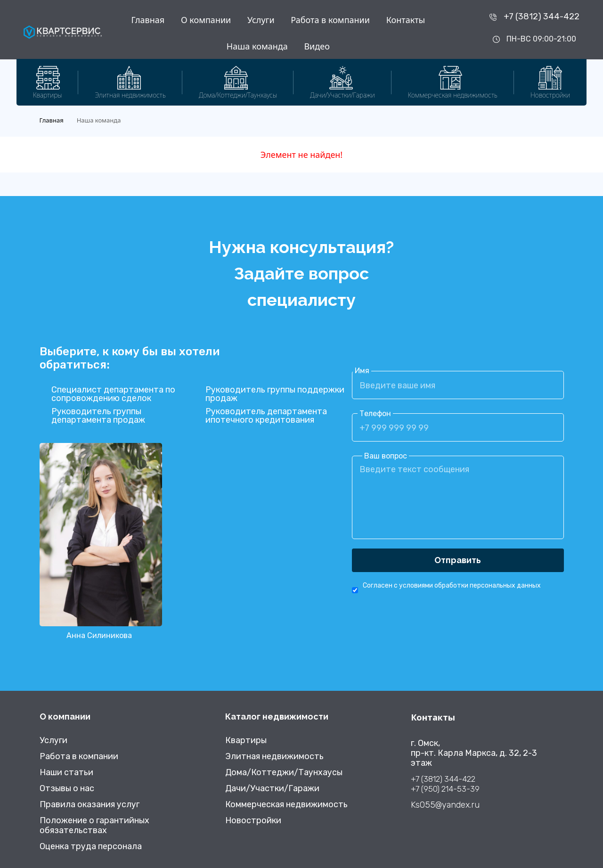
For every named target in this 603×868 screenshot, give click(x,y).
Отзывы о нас (67, 789)
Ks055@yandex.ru (445, 805)
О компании (206, 20)
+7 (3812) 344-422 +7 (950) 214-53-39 (445, 784)
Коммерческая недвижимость (286, 805)
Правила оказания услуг (90, 805)
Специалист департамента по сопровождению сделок (113, 394)
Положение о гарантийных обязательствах (94, 826)
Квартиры (246, 741)
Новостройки (253, 821)
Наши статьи (66, 773)
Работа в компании (330, 20)
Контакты (406, 20)
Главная (148, 20)
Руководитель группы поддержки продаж (275, 394)
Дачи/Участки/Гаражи (272, 789)
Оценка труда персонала (91, 847)
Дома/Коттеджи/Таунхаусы (284, 773)
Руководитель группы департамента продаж (98, 416)
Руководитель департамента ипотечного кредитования (266, 416)
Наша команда (257, 46)
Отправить (458, 560)
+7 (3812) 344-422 (542, 16)
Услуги (261, 20)
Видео (317, 46)
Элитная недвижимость (274, 757)
